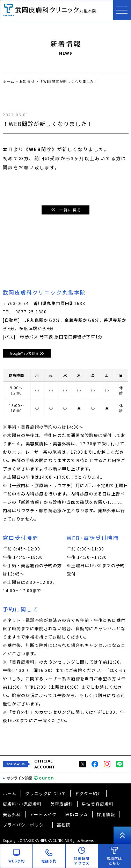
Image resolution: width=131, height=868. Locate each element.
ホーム (10, 793)
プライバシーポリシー (26, 825)
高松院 (64, 825)
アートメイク (43, 814)
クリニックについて (46, 793)
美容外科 (12, 814)
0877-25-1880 (31, 311)
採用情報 (106, 814)
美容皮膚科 (62, 804)
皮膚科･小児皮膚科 (22, 804)
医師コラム (77, 814)
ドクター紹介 (88, 793)
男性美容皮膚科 (98, 804)
